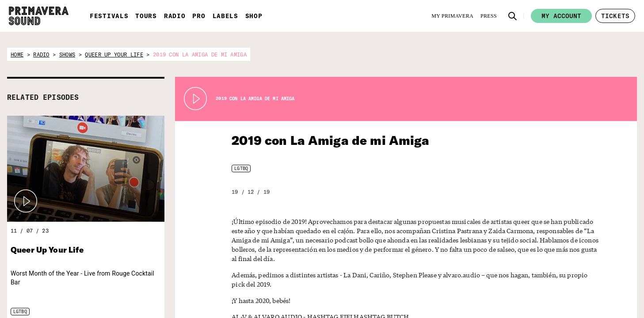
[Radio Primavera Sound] (120, 293)
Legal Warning (583, 307)
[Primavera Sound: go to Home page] (39, 16)
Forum (573, 284)
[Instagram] (503, 307)
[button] (513, 16)
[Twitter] (474, 307)
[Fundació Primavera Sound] (240, 299)
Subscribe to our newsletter (379, 290)
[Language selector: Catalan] (513, 285)
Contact (575, 295)
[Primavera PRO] (161, 292)
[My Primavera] (452, 16)
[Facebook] (489, 307)
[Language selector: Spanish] (478, 285)
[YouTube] (518, 307)
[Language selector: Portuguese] (530, 285)
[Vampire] (286, 289)
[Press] (489, 16)
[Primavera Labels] (200, 292)
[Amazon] (533, 307)
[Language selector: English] (495, 285)
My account (561, 16)
